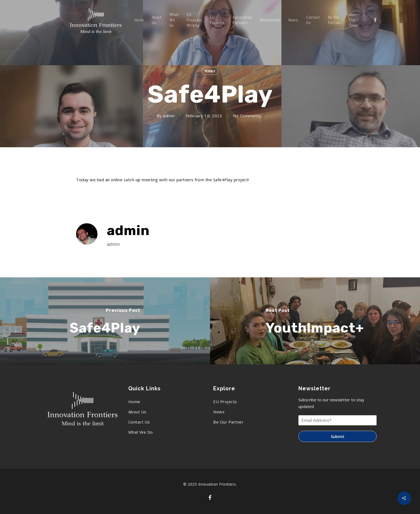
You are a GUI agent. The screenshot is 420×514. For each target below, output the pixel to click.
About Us (157, 20)
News (293, 20)
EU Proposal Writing (194, 20)
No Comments (247, 116)
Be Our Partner (335, 20)
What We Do (174, 20)
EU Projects (217, 20)
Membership (270, 20)
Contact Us (313, 20)
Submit (338, 436)
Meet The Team (354, 20)
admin (169, 116)
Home (139, 20)
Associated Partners (242, 20)
